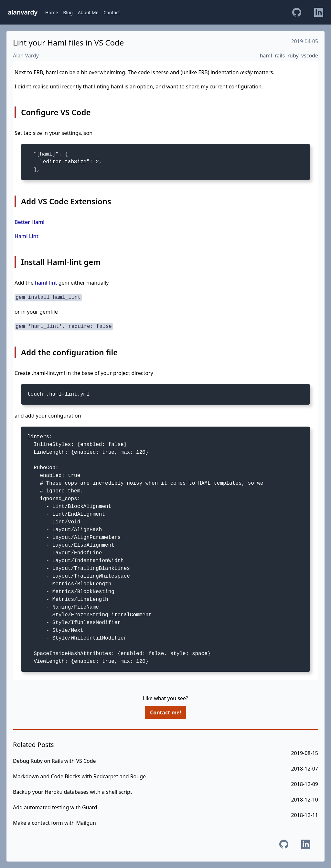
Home (52, 12)
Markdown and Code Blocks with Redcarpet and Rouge (79, 776)
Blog (68, 12)
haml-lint (46, 283)
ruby (293, 56)
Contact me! (165, 712)
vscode (310, 56)
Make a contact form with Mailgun (54, 823)
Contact (112, 12)
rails (280, 56)
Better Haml (30, 222)
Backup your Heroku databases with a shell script (73, 792)
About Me (88, 12)
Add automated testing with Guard (55, 807)
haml (266, 56)
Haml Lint (27, 236)
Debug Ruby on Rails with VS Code (54, 761)
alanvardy (23, 12)
